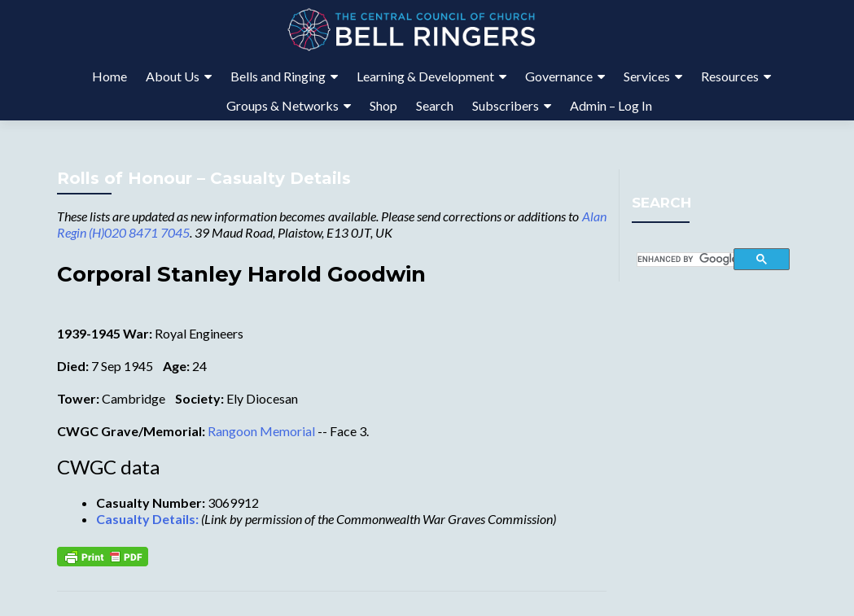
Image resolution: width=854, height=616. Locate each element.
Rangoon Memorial (261, 431)
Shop (383, 105)
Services (647, 76)
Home (109, 76)
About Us (173, 76)
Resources (730, 76)
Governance (559, 76)
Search (435, 105)
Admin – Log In (611, 105)
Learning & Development (425, 76)
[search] (686, 260)
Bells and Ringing (278, 76)
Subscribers (506, 105)
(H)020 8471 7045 (139, 232)
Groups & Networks (282, 105)
